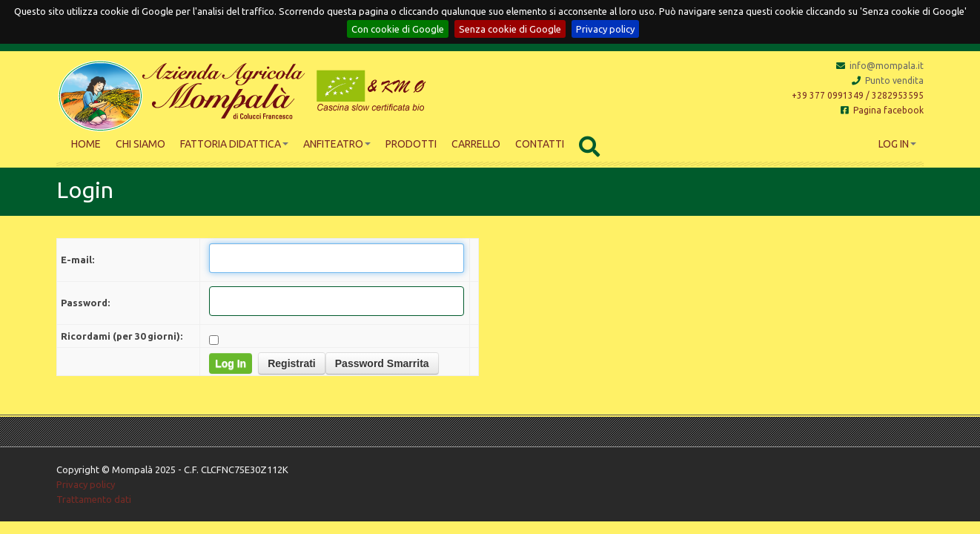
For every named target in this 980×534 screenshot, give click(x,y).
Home (86, 144)
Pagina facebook (882, 110)
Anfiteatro (337, 144)
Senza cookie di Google (510, 29)
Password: (85, 303)
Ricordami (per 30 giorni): (122, 336)
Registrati (292, 363)
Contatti (540, 144)
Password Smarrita (382, 363)
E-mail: (77, 260)
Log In (897, 144)
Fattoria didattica (234, 144)
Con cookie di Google (398, 29)
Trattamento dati (94, 499)
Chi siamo (140, 144)
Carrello (476, 144)
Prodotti (411, 144)
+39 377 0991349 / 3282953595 (858, 95)
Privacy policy (605, 29)
